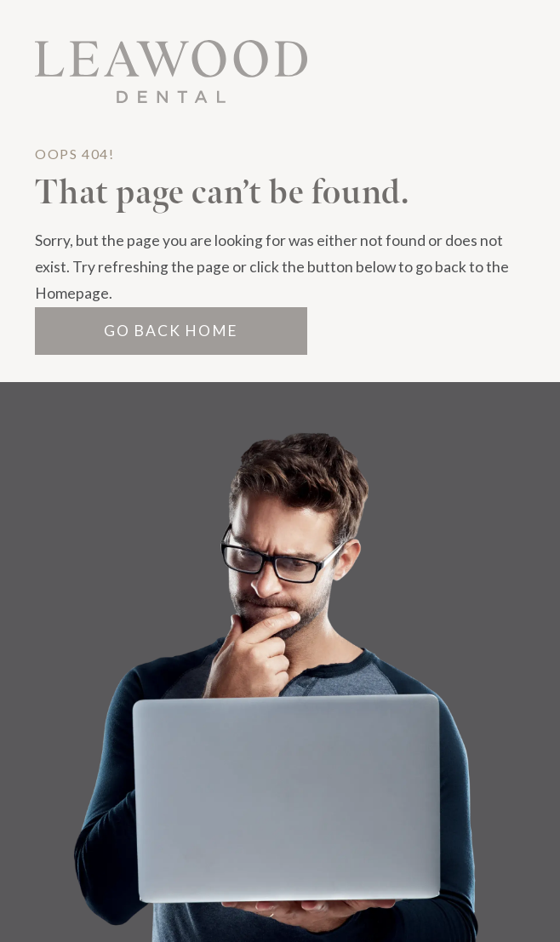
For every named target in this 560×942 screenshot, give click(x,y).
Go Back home (171, 331)
